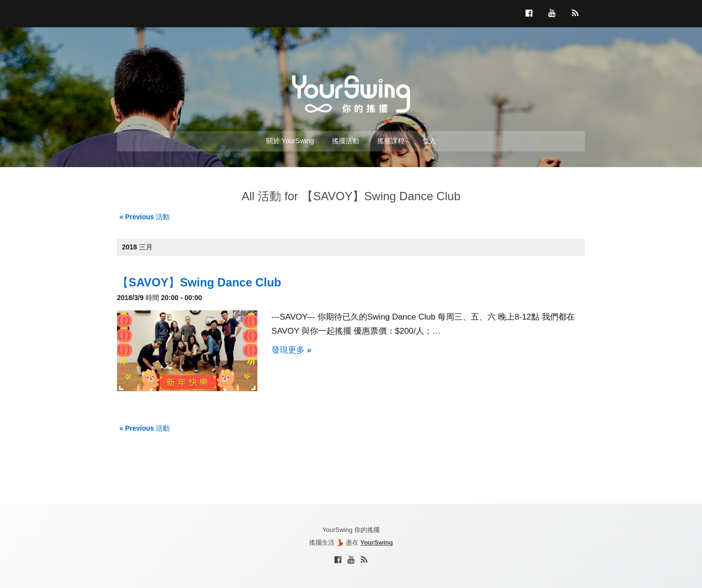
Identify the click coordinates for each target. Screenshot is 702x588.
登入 (429, 141)
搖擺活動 (346, 141)
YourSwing (377, 542)
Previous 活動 (145, 217)
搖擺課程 (391, 141)
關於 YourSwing (290, 141)
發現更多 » (292, 350)
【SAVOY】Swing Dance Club (199, 282)
